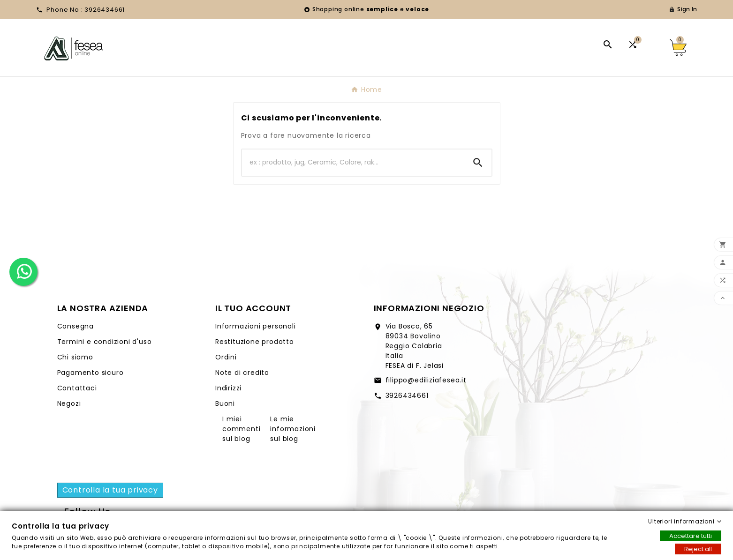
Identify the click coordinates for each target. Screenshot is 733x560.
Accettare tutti (691, 536)
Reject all (698, 549)
